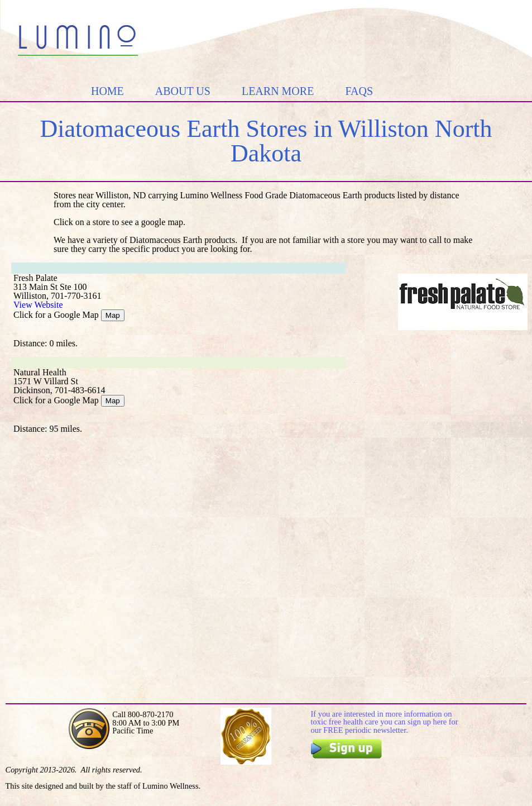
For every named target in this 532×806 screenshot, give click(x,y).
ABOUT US (183, 91)
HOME (107, 91)
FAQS (359, 91)
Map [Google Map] (113, 315)
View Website (38, 305)
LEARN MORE (278, 91)
